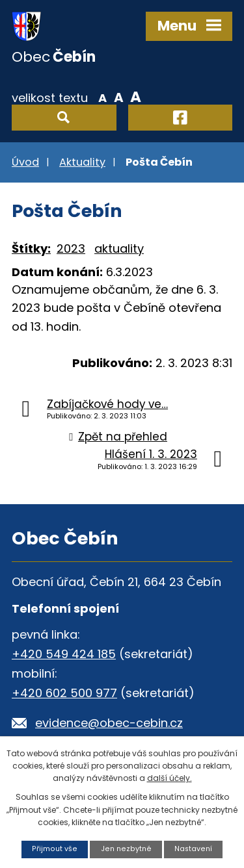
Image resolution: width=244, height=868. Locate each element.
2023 (71, 249)
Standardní (119, 97)
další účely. (169, 778)
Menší (102, 97)
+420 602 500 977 (64, 693)
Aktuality (82, 162)
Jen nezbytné (126, 849)
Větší (136, 97)
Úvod (25, 162)
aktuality (119, 249)
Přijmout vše (55, 849)
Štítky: (31, 249)
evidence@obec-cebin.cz (109, 723)
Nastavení (193, 849)
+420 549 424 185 (64, 654)
